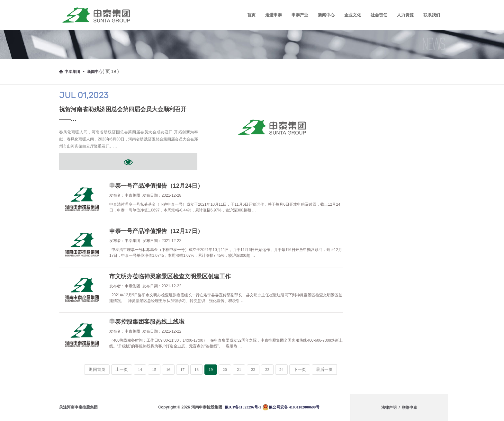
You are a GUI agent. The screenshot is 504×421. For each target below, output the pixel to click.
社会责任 (379, 15)
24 (281, 369)
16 (168, 369)
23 (267, 369)
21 (239, 369)
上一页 (122, 369)
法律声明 (389, 408)
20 (225, 369)
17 (182, 369)
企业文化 (353, 15)
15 (154, 369)
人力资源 (405, 15)
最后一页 (324, 369)
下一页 (300, 369)
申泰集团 (70, 72)
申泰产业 (300, 15)
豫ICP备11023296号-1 (243, 407)
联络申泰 (410, 408)
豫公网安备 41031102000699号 (291, 407)
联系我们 (432, 15)
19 (211, 369)
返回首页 (97, 369)
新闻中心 (326, 15)
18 (197, 369)
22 (253, 369)
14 (140, 369)
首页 (251, 15)
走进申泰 (274, 15)
